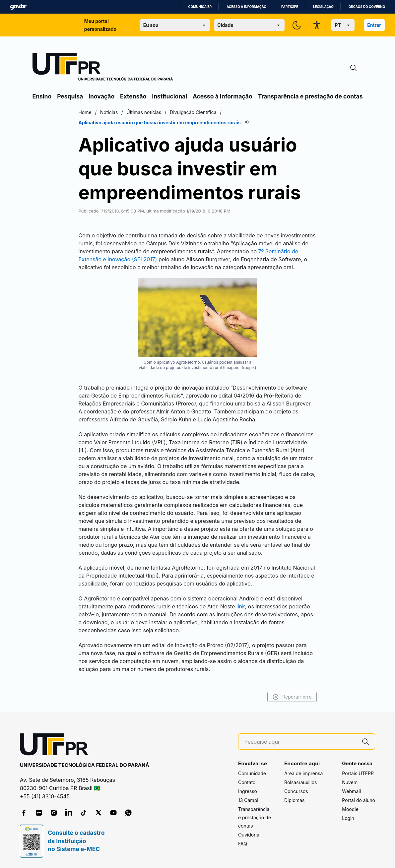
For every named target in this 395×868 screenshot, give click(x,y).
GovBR (18, 7)
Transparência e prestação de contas (310, 96)
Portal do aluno (359, 800)
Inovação (101, 96)
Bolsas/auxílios (300, 782)
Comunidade (252, 773)
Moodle (350, 809)
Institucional (169, 96)
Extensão (133, 96)
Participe (290, 7)
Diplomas (294, 800)
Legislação (323, 7)
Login (348, 818)
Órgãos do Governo (367, 7)
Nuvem (350, 782)
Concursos (296, 791)
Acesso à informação (246, 7)
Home (85, 112)
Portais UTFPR (358, 773)
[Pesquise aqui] (300, 742)
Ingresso (248, 791)
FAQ (243, 844)
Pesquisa (70, 96)
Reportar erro (292, 697)
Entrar (374, 25)
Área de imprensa (303, 773)
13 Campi (248, 800)
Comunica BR (200, 7)
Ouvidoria (249, 835)
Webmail (351, 791)
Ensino (42, 96)
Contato (247, 782)
